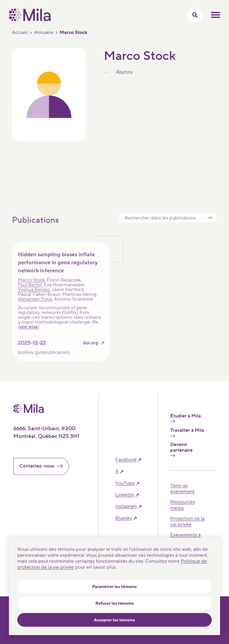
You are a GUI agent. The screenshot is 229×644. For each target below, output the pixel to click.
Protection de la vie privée (187, 522)
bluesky (124, 518)
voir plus (28, 334)
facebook (126, 460)
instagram (126, 507)
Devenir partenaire (181, 449)
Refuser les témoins (115, 604)
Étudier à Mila (185, 418)
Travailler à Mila (187, 432)
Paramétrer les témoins (114, 587)
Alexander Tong (35, 306)
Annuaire (44, 32)
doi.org (90, 350)
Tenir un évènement (182, 489)
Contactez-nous (44, 466)
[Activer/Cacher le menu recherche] (195, 15)
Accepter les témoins (114, 620)
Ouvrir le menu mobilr (216, 15)
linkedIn (125, 495)
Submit (210, 225)
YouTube (125, 483)
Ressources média (182, 505)
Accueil (20, 32)
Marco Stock (31, 287)
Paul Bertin (30, 292)
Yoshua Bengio (34, 297)
